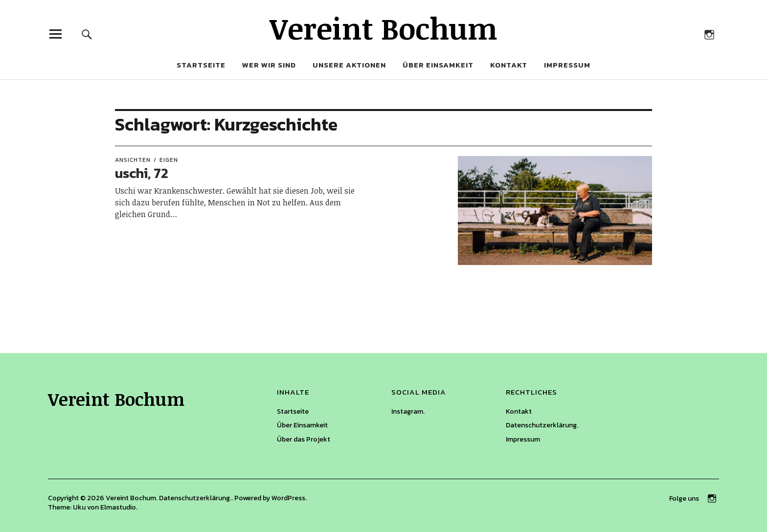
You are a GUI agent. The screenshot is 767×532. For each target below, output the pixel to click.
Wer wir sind (269, 65)
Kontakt (509, 65)
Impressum (567, 65)
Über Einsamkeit (438, 65)
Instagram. (408, 411)
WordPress (288, 498)
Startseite (201, 65)
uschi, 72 (142, 173)
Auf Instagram (709, 34)
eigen (169, 160)
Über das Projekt (304, 439)
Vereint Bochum (383, 28)
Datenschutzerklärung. (542, 425)
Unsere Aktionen (349, 65)
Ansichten (133, 160)
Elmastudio (118, 507)
